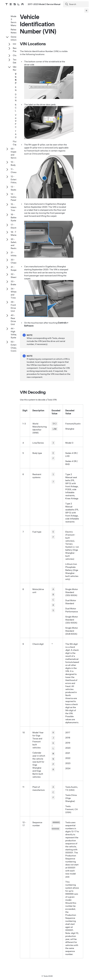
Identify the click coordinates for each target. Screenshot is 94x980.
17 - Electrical (15, 226)
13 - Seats (13, 188)
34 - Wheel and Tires (14, 293)
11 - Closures (15, 171)
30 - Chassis (15, 261)
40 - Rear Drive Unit (13, 320)
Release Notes (15, 31)
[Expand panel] (86, 11)
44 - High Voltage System (14, 333)
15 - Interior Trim (14, 207)
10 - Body (13, 163)
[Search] (76, 4)
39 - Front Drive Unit (13, 306)
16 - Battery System (14, 217)
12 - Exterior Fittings (15, 179)
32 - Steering (15, 276)
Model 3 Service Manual (14, 21)
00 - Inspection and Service (16, 153)
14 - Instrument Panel (16, 197)
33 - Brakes (14, 283)
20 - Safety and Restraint (15, 244)
